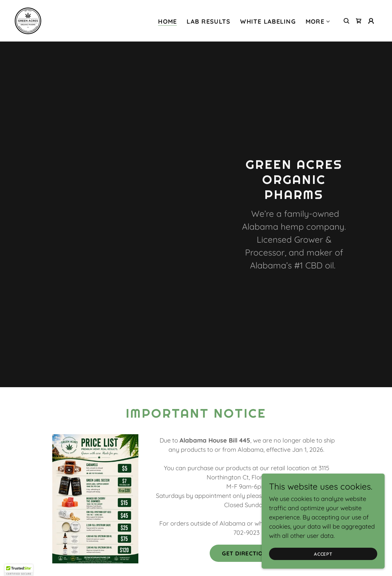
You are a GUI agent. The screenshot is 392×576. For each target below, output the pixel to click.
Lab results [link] (208, 21)
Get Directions (247, 553)
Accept (323, 554)
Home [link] (167, 22)
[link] (28, 20)
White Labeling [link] (268, 21)
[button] (318, 22)
